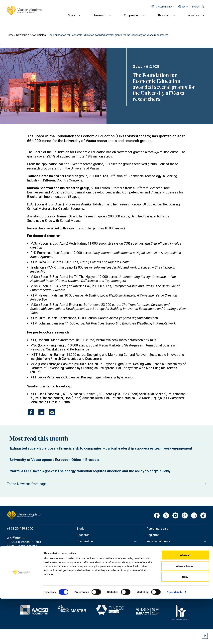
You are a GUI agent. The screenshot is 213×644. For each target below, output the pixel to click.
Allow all (185, 600)
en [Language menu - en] (184, 7)
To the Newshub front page (27, 484)
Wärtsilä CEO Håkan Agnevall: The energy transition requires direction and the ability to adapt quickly (90, 471)
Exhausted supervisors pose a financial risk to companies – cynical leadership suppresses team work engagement (101, 448)
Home (10, 35)
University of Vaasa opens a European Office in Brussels (55, 460)
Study (71, 15)
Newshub (164, 15)
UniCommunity (164, 7)
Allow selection (185, 611)
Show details (175, 637)
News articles (38, 35)
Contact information (21, 555)
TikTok (203, 516)
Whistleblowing (158, 585)
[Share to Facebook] (31, 412)
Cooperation (132, 15)
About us (194, 15)
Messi (151, 557)
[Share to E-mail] (52, 412)
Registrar (153, 536)
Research (100, 15)
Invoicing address (159, 543)
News (137, 66)
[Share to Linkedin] (41, 412)
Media (151, 550)
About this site (157, 564)
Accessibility (156, 578)
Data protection (158, 571)
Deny (185, 622)
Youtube (175, 516)
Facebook (157, 516)
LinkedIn (194, 516)
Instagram (185, 516)
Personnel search (159, 529)
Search (196, 7)
